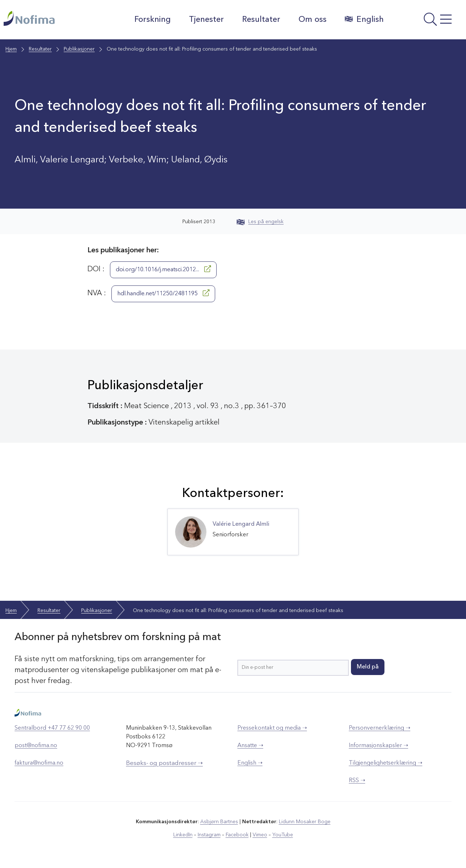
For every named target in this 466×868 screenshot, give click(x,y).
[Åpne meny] (427, 21)
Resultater (261, 20)
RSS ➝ (357, 781)
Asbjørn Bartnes (219, 822)
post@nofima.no (36, 746)
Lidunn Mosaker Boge (305, 822)
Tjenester (206, 20)
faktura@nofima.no (39, 763)
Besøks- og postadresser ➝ (164, 763)
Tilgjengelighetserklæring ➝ (386, 763)
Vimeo (260, 835)
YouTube (283, 835)
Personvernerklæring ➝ (380, 728)
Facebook (237, 835)
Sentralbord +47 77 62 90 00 (52, 728)
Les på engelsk (260, 222)
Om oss (313, 20)
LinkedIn (183, 835)
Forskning (153, 20)
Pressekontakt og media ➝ (272, 728)
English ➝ (250, 763)
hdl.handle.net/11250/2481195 (163, 293)
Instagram (209, 835)
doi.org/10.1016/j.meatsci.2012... (163, 269)
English (364, 19)
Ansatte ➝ (250, 746)
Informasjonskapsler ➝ (378, 746)
